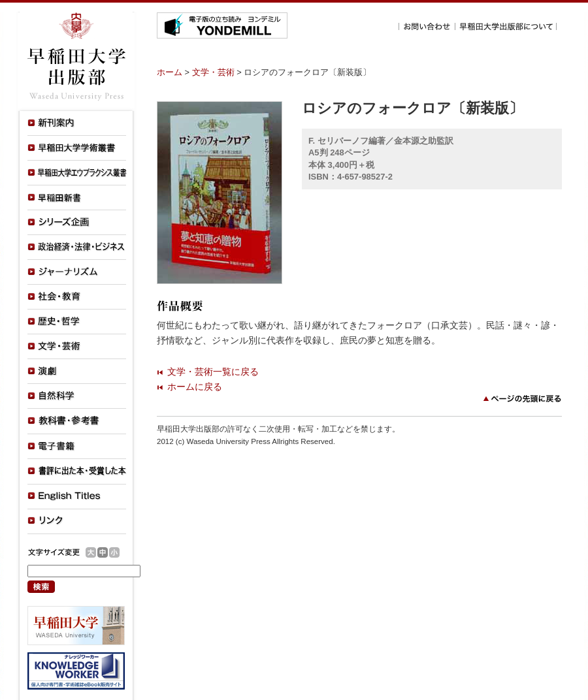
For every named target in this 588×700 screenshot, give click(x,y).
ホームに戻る (195, 387)
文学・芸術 (213, 72)
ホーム (170, 72)
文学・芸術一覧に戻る (213, 372)
